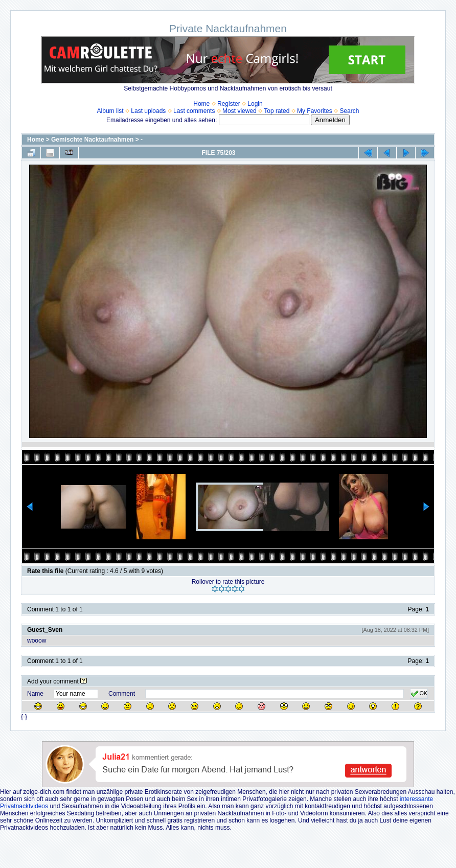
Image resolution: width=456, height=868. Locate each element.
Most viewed (240, 111)
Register (229, 104)
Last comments (194, 111)
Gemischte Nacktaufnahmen (92, 140)
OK (419, 694)
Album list (110, 111)
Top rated (277, 111)
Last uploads (148, 111)
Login (255, 104)
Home (201, 104)
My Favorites (315, 111)
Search (349, 111)
